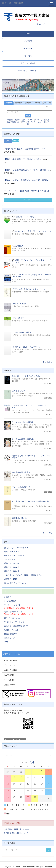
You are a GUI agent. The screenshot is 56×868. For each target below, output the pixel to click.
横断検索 (38, 103)
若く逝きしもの (18, 391)
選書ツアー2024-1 (12, 571)
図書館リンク (10, 638)
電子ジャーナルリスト (13, 612)
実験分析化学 (18, 318)
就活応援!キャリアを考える (15, 583)
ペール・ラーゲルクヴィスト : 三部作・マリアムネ (31, 406)
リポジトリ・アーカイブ (14, 622)
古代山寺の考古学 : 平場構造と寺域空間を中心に (31, 502)
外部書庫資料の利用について (16, 833)
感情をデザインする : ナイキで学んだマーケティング (32, 261)
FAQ (6, 642)
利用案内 (8, 597)
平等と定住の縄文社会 (21, 487)
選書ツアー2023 (11, 579)
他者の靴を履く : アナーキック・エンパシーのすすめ (31, 457)
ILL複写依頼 (9, 675)
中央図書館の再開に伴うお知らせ (17, 829)
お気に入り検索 (10, 670)
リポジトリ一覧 (40, 120)
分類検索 (17, 120)
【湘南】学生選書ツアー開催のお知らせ (23, 159)
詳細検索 (10, 120)
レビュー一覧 (41, 122)
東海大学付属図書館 (13, 3)
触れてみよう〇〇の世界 (14, 555)
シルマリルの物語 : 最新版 (23, 422)
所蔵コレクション (11, 630)
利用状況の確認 (10, 660)
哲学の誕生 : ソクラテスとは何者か (26, 376)
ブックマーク (10, 665)
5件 (8, 141)
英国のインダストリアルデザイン (27, 347)
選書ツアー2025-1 (12, 563)
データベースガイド (12, 605)
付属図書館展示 (10, 634)
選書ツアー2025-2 (12, 552)
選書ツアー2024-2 (12, 567)
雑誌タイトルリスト (27, 120)
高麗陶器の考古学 (19, 518)
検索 (28, 116)
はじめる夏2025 (11, 559)
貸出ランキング (16, 122)
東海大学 (41, 24)
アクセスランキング (29, 122)
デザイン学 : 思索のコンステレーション (29, 289)
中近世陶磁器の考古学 (21, 472)
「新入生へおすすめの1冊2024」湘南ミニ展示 (23, 575)
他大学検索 (18, 103)
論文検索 (28, 103)
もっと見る (28, 200)
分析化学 (19, 246)
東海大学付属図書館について (16, 626)
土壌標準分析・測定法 (22, 332)
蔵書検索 (9, 103)
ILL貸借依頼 (9, 680)
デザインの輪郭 (19, 304)
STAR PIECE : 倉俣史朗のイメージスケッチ (33, 231)
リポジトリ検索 (47, 103)
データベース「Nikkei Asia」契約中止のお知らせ (27, 191)
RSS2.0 (16, 141)
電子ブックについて (12, 618)
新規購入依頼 (10, 685)
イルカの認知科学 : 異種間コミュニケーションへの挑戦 (32, 276)
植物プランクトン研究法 (25, 217)
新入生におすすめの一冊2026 (16, 548)
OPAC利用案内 (10, 601)
